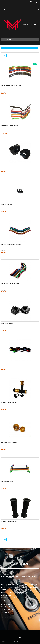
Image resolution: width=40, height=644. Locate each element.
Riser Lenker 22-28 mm (7, 205)
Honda (22, 48)
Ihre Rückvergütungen (9, 609)
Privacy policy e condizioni (10, 598)
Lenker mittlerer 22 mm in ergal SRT (11, 244)
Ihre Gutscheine (7, 618)
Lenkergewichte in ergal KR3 (9, 363)
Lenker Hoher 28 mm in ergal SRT (10, 126)
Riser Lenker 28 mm (6, 165)
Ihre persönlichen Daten (9, 615)
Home (3, 48)
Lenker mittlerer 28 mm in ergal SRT (11, 86)
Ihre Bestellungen (7, 607)
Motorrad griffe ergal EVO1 (9, 403)
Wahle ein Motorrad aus (13, 48)
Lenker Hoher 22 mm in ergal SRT (10, 284)
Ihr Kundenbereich (7, 604)
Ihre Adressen (6, 612)
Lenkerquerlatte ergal (8, 482)
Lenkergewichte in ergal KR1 (9, 442)
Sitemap (5, 600)
